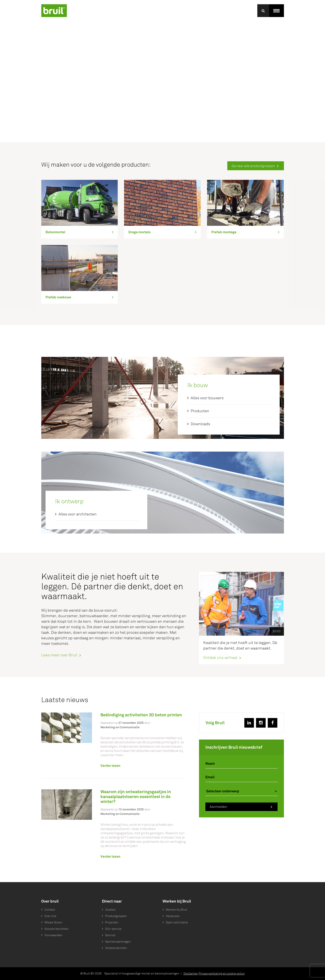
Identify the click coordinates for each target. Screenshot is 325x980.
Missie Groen (53, 922)
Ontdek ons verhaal (220, 657)
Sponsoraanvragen (118, 942)
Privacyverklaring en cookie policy (222, 974)
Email (210, 777)
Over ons (50, 916)
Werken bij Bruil (177, 910)
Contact (50, 910)
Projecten (112, 922)
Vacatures (173, 916)
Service (110, 935)
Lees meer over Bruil (59, 655)
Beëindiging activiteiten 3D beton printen (141, 715)
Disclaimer (191, 974)
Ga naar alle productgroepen (253, 166)
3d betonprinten (116, 948)
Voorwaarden (53, 935)
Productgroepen (116, 916)
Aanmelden (218, 807)
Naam (210, 764)
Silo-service (113, 929)
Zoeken (110, 910)
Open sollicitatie (177, 922)
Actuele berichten (57, 929)
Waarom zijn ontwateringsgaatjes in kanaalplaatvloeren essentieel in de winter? (136, 797)
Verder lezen (110, 766)
